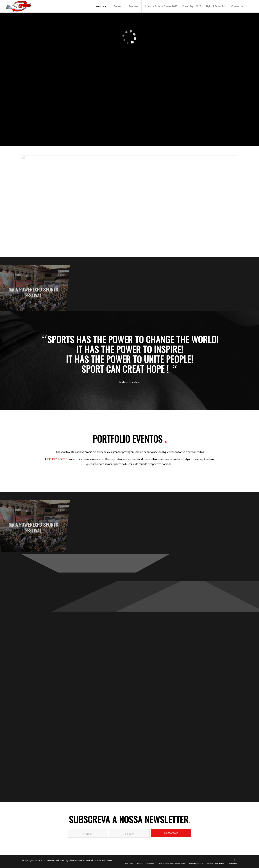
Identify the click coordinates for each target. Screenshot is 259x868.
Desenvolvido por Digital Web (62, 860)
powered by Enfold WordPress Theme (95, 860)
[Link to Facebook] (251, 6)
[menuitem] (101, 6)
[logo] (19, 6)
